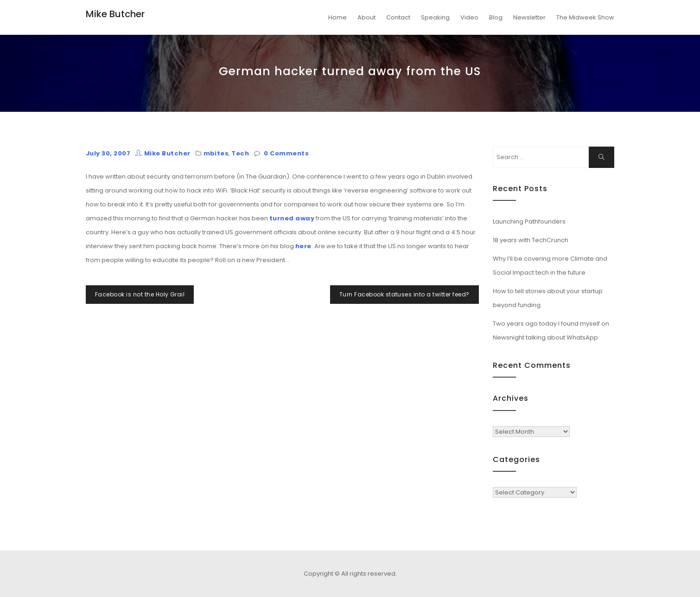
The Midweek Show (585, 17)
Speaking (435, 17)
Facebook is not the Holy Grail (140, 294)
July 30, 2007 (108, 153)
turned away (292, 218)
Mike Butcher (115, 14)
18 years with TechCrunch (531, 240)
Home (337, 17)
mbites (216, 153)
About (366, 17)
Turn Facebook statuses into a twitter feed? (404, 294)
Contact (398, 17)
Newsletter (529, 17)
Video (469, 17)
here (303, 246)
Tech (240, 153)
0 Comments (286, 153)
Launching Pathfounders (529, 221)
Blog (496, 17)
